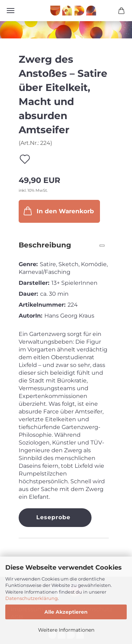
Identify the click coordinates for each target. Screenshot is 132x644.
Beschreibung (45, 245)
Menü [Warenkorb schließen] (11, 11)
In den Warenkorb (58, 211)
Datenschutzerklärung (32, 598)
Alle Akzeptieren (66, 612)
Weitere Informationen (66, 630)
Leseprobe (53, 517)
